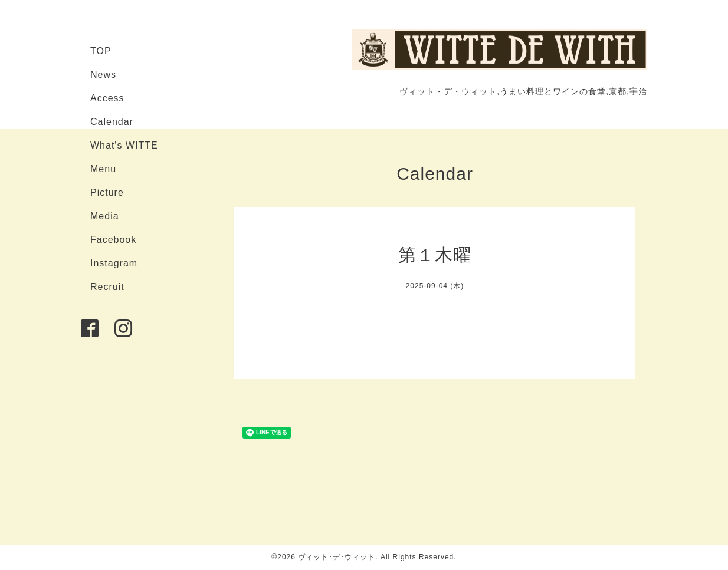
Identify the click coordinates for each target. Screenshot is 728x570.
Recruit (107, 287)
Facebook (113, 240)
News (103, 75)
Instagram (114, 263)
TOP (101, 51)
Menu (103, 169)
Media (105, 216)
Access (107, 98)
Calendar (112, 122)
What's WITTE (124, 145)
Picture (107, 192)
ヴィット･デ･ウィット (337, 557)
